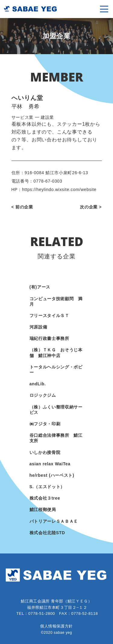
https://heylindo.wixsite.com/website (59, 190)
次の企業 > (91, 207)
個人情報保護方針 (56, 626)
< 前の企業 (22, 207)
